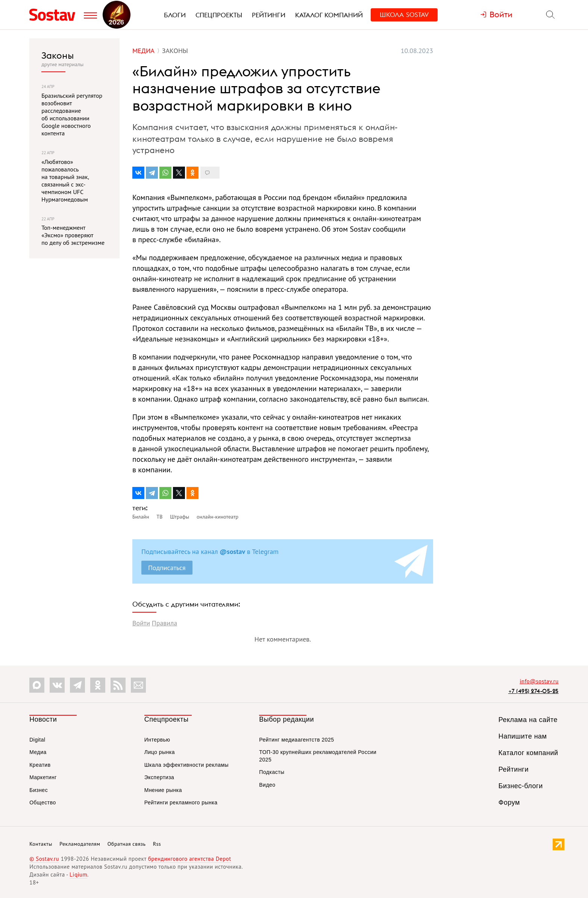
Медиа (38, 752)
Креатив (40, 765)
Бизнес (39, 790)
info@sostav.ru (539, 681)
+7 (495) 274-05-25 (533, 691)
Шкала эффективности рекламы (186, 765)
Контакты (41, 844)
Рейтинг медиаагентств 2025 (296, 740)
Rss (157, 844)
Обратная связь (127, 844)
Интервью (157, 740)
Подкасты (272, 772)
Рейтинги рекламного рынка (181, 802)
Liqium (78, 874)
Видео (267, 785)
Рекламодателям (80, 844)
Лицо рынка (160, 752)
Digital (37, 740)
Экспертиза (159, 777)
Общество (43, 802)
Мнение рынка (163, 790)
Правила (164, 623)
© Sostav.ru (44, 859)
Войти (141, 623)
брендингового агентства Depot (190, 859)
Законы (58, 55)
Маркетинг (43, 777)
